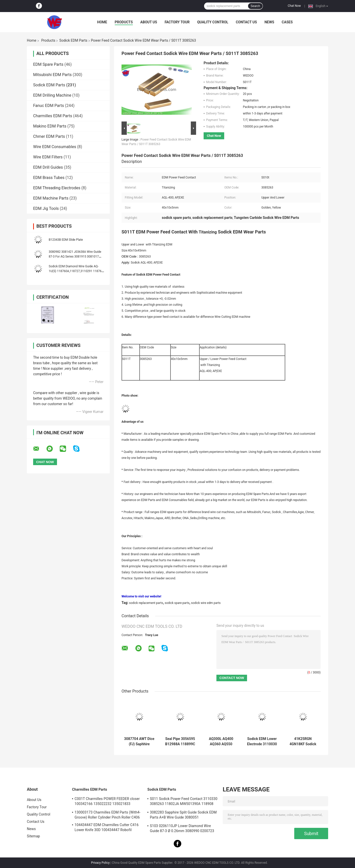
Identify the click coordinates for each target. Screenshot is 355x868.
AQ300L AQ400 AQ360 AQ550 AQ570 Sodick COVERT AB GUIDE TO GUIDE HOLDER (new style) (221, 741)
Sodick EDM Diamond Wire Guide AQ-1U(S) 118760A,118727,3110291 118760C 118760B (77, 271)
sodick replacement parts (146, 603)
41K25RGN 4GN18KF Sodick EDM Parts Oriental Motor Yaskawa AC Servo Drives (303, 741)
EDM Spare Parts (48, 64)
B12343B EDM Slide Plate (66, 240)
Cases (287, 22)
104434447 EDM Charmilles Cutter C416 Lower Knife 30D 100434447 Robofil (107, 827)
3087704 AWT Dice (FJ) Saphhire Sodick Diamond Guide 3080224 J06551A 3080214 (139, 741)
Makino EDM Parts (50, 126)
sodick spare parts (177, 603)
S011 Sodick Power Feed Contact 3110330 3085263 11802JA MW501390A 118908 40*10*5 (184, 802)
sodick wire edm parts (206, 603)
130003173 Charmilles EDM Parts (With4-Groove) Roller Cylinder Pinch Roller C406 (107, 815)
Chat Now (294, 6)
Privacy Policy (100, 863)
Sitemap (33, 836)
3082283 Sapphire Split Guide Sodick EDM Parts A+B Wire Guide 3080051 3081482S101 (183, 816)
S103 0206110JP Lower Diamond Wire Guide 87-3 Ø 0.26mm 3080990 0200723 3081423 (182, 829)
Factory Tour (177, 22)
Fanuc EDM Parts (49, 106)
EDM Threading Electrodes (57, 188)
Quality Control (213, 22)
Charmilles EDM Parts (53, 116)
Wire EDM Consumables (55, 147)
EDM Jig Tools (46, 208)
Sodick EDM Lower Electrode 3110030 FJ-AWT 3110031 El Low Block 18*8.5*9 (262, 741)
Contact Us (246, 22)
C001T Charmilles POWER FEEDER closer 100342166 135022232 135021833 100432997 (107, 802)
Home (102, 22)
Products (124, 22)
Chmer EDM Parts (49, 136)
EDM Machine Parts (51, 198)
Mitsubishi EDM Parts (52, 75)
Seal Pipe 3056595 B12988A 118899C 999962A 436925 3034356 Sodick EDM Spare (180, 741)
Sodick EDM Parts (73, 40)
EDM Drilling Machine (52, 95)
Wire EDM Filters (48, 157)
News (269, 22)
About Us (149, 22)
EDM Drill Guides (48, 167)
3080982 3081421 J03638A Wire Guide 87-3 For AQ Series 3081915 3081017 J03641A (75, 257)
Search (255, 6)
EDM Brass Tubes (49, 178)
